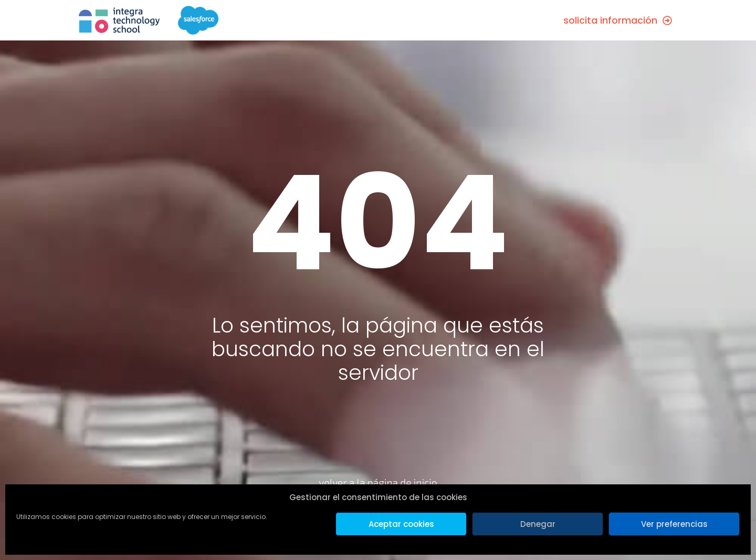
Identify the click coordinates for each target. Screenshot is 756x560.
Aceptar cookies (401, 524)
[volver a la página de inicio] (378, 452)
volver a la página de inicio (378, 483)
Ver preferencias (674, 524)
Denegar (538, 524)
